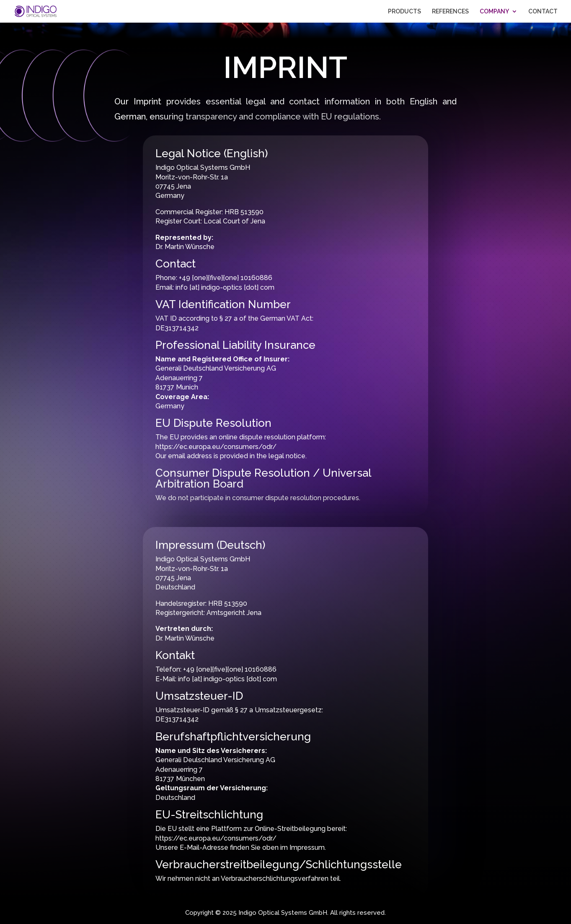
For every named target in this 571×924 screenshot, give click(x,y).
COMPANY (494, 12)
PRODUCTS (404, 12)
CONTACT (543, 12)
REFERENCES (450, 12)
